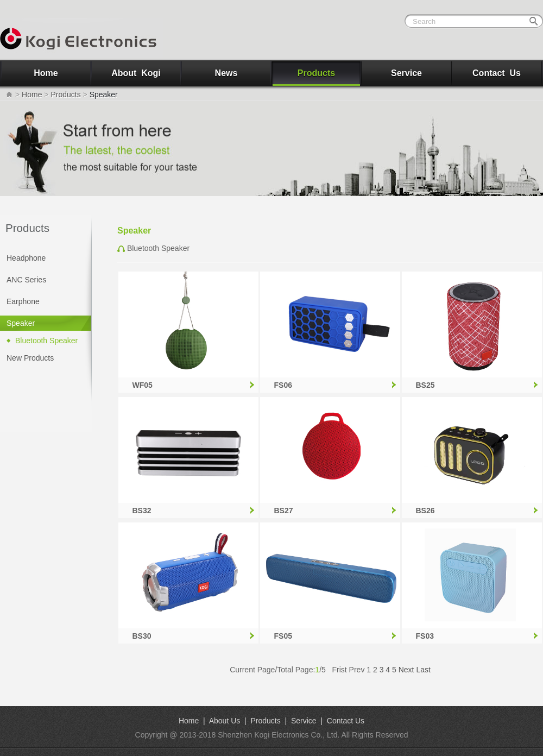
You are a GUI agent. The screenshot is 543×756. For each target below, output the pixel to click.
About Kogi (136, 73)
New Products (30, 358)
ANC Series (26, 280)
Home (46, 73)
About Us (225, 721)
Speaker (21, 323)
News (226, 73)
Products (316, 73)
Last (423, 670)
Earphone (23, 301)
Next (406, 670)
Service (406, 73)
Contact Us (497, 73)
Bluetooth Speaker (46, 341)
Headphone (26, 258)
